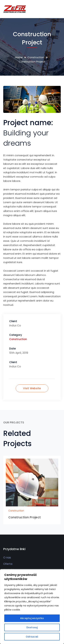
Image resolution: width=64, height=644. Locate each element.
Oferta (8, 564)
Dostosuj (32, 627)
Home (19, 57)
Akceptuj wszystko (32, 618)
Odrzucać (32, 637)
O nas (7, 558)
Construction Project (25, 517)
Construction (36, 57)
